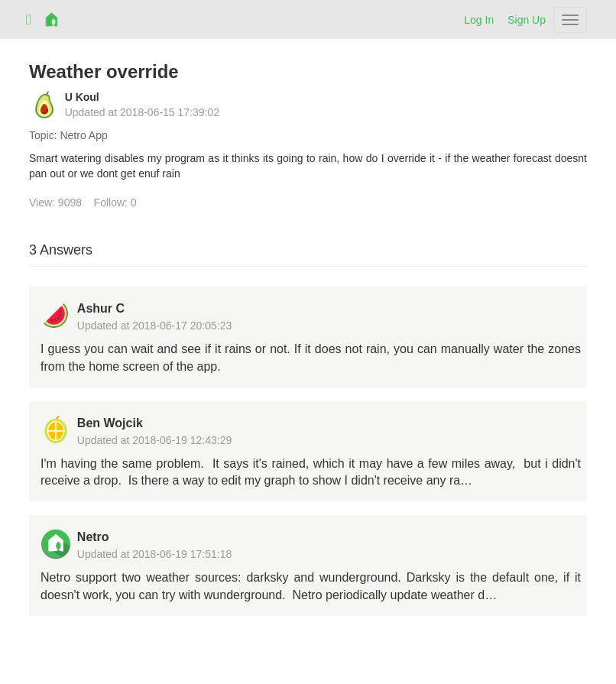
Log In (479, 20)
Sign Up (527, 20)
